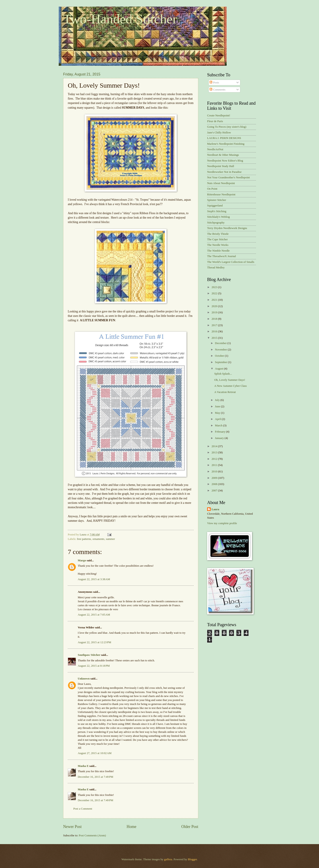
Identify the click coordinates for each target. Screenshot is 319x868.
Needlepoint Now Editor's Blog (225, 161)
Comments (217, 90)
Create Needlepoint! (219, 115)
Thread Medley (216, 268)
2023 (215, 287)
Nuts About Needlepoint (221, 183)
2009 (215, 478)
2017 (215, 325)
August (219, 369)
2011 (215, 465)
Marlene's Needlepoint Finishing (226, 144)
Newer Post (72, 827)
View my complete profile (222, 523)
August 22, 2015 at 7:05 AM (94, 615)
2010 (215, 472)
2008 (215, 484)
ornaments (99, 539)
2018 (215, 319)
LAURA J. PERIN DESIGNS (224, 138)
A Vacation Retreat (225, 392)
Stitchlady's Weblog (218, 217)
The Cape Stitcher (217, 239)
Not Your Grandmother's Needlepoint (229, 177)
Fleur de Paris (215, 121)
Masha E (83, 766)
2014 (215, 446)
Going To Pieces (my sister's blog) (227, 127)
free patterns (84, 539)
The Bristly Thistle (218, 234)
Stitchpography (216, 223)
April (218, 419)
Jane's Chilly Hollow (219, 133)
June (218, 406)
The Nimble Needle (218, 251)
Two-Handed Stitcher (120, 19)
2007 (215, 491)
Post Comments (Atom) (92, 835)
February (220, 432)
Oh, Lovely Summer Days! (230, 380)
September (221, 362)
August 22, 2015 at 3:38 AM (94, 579)
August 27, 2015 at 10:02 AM (95, 753)
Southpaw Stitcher (89, 655)
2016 (215, 331)
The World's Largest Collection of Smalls (231, 262)
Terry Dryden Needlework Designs (227, 228)
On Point (212, 189)
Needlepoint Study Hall (221, 166)
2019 (215, 312)
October (220, 356)
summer (110, 539)
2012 (215, 459)
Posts (214, 83)
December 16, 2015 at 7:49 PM (95, 777)
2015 (215, 338)
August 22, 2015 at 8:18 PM (94, 666)
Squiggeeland (215, 206)
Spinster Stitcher (217, 200)
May (218, 413)
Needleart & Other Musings (223, 155)
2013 (215, 452)
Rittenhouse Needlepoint (221, 194)
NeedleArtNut (215, 149)
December (221, 343)
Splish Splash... (223, 374)
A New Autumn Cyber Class (230, 386)
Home (131, 827)
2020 (215, 306)
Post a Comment (83, 809)
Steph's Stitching (217, 211)
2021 (215, 300)
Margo (82, 560)
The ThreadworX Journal (222, 256)
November (221, 350)
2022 (215, 293)
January (220, 438)
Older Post (190, 827)
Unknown (84, 679)
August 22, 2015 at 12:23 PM (94, 642)
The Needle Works (218, 245)
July (218, 400)
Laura (215, 509)
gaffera (168, 859)
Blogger (192, 859)
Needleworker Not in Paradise (224, 172)
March (219, 425)
